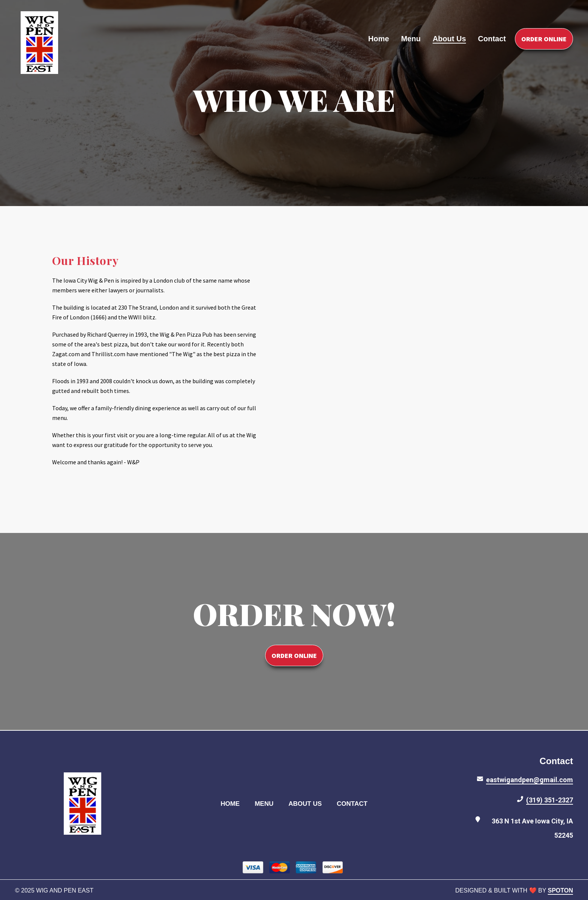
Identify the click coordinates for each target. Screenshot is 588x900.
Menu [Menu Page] (411, 39)
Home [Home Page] (379, 39)
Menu (266, 803)
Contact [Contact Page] (492, 39)
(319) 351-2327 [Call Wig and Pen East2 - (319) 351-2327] (550, 800)
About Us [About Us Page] (449, 39)
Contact (354, 803)
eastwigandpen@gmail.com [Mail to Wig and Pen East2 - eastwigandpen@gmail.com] (529, 780)
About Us (307, 803)
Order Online (544, 39)
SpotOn (560, 890)
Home (232, 803)
